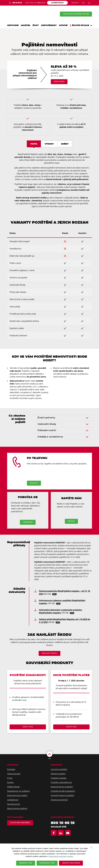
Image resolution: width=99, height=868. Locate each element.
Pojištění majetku (59, 778)
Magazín (42, 3)
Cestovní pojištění (59, 769)
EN (83, 3)
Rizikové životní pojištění (62, 787)
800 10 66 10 (63, 823)
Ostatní (63, 25)
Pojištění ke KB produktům (63, 791)
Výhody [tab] (49, 144)
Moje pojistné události (17, 808)
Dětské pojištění (58, 774)
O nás (10, 778)
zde (63, 851)
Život (36, 25)
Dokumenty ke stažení (17, 795)
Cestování (13, 25)
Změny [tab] (65, 144)
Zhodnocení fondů (59, 800)
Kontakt (75, 3)
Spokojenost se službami (18, 791)
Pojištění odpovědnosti (61, 782)
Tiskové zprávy (14, 774)
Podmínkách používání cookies (61, 856)
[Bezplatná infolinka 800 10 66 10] (15, 3)
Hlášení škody (13, 787)
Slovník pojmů (14, 804)
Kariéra (10, 782)
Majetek (26, 25)
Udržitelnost (13, 800)
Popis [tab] (34, 144)
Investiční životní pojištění (62, 795)
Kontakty (11, 769)
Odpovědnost (49, 25)
